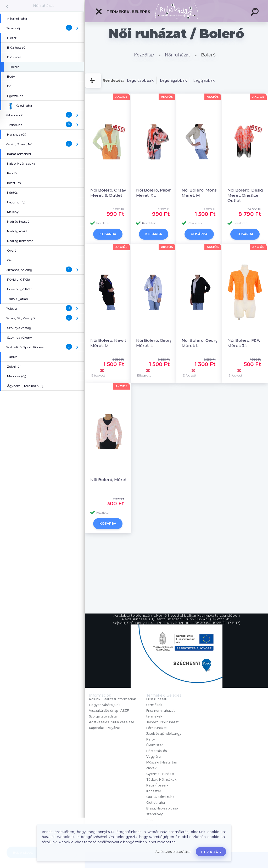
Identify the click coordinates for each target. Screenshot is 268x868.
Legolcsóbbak (140, 80)
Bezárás (211, 852)
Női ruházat (43, 5)
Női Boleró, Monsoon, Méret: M (203, 193)
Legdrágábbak (173, 80)
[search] (255, 13)
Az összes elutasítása (173, 852)
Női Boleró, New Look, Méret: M (113, 343)
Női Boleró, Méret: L (111, 480)
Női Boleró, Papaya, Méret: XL (156, 193)
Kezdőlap (144, 55)
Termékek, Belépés (123, 11)
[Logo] (177, 11)
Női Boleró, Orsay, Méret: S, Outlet (108, 193)
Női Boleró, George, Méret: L (156, 343)
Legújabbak (204, 80)
